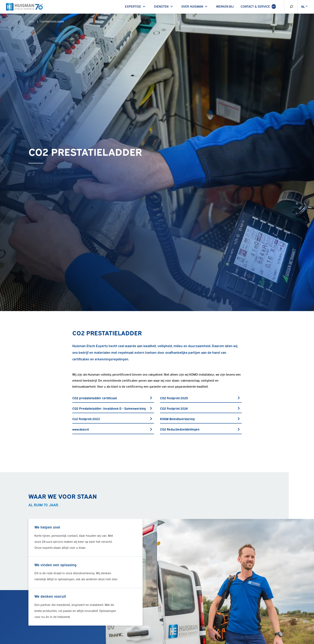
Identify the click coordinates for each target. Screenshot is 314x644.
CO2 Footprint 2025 (201, 398)
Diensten (164, 6)
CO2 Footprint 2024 (201, 408)
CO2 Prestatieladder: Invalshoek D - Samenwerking (113, 408)
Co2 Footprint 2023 (113, 419)
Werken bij (225, 6)
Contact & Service (258, 7)
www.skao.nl (113, 429)
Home (31, 21)
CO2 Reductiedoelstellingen (201, 429)
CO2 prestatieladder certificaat (113, 398)
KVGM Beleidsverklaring (201, 419)
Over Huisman (195, 6)
